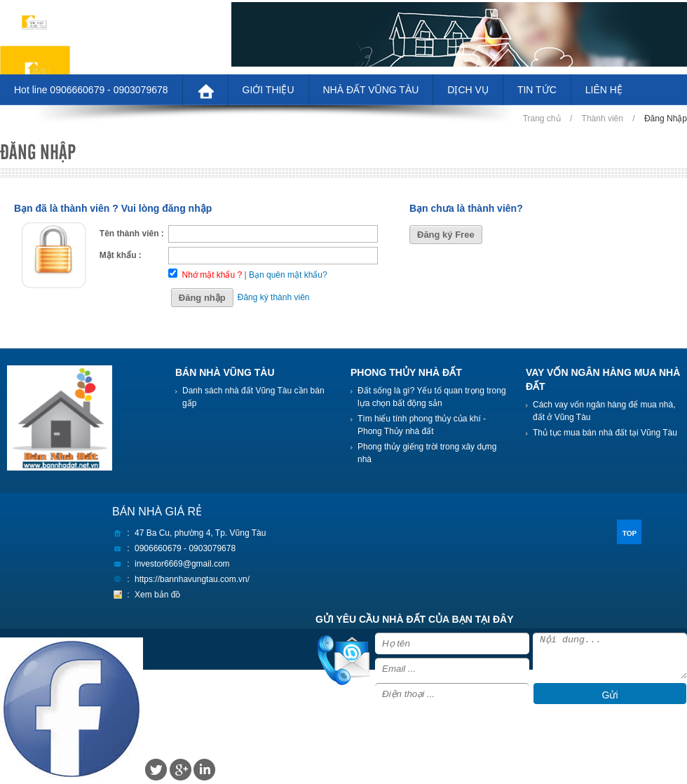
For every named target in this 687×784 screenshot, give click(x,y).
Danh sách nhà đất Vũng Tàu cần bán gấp (253, 397)
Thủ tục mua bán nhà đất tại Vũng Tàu (605, 433)
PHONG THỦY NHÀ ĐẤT (406, 372)
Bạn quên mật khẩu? (288, 275)
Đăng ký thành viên (274, 297)
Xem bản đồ (157, 595)
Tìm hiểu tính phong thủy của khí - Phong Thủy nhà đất (422, 425)
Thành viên (603, 119)
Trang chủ (542, 119)
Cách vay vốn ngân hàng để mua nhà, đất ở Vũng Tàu (604, 411)
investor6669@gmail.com (182, 564)
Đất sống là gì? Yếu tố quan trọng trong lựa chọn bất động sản (432, 397)
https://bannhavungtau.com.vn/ (192, 579)
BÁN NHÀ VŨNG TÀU (225, 372)
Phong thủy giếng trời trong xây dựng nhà (427, 453)
